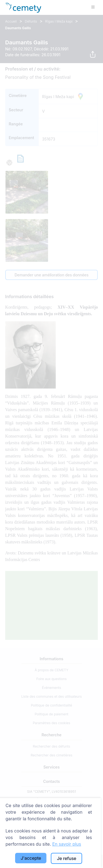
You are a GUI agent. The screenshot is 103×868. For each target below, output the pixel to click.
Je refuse (66, 858)
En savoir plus (67, 844)
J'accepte (31, 858)
